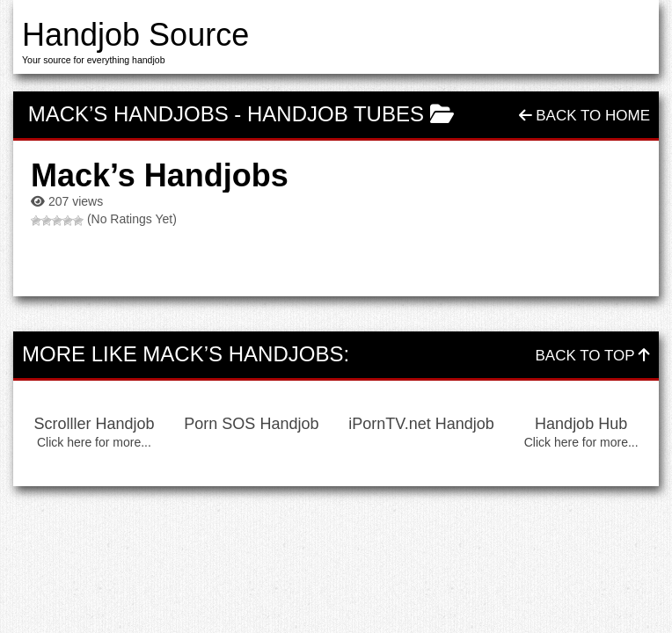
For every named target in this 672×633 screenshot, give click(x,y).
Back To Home (584, 116)
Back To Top (593, 356)
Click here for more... (94, 442)
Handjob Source (135, 35)
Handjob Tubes (336, 114)
